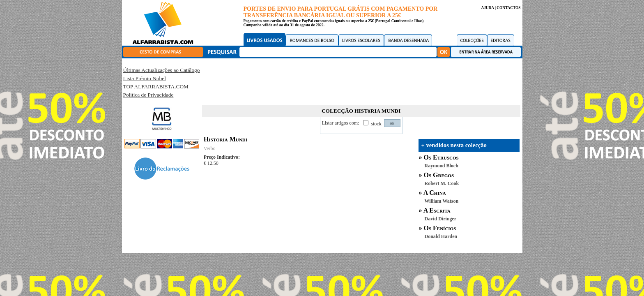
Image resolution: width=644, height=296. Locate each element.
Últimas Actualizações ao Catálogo (162, 70)
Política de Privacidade (148, 95)
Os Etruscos (441, 157)
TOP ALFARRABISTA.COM (156, 87)
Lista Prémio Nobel (145, 78)
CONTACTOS (508, 8)
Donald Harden (441, 236)
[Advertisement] (361, 80)
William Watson (442, 201)
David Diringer (441, 219)
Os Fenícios (440, 228)
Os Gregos (439, 175)
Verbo (210, 148)
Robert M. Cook (442, 183)
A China (435, 193)
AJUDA (487, 8)
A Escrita (437, 210)
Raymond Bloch (442, 166)
